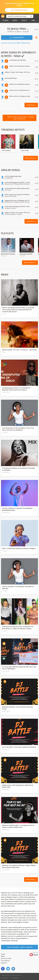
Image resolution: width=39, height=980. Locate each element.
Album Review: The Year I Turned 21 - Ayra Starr (19, 350)
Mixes (33, 20)
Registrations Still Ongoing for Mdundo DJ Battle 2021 (18, 786)
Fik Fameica (6, 150)
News (3, 956)
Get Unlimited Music (19, 10)
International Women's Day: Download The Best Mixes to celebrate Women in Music (18, 628)
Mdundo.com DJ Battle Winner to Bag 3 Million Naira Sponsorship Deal (19, 866)
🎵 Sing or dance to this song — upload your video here (19, 118)
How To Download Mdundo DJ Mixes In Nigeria (19, 548)
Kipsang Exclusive (26, 254)
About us (4, 963)
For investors (5, 961)
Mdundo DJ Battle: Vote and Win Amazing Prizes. (17, 708)
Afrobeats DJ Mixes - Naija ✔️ (18, 32)
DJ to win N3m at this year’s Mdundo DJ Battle (19, 747)
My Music (6, 20)
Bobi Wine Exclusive (8, 254)
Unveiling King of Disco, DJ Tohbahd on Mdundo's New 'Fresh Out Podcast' (16, 389)
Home (3, 954)
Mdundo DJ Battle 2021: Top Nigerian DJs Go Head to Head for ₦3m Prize (18, 826)
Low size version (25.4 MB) (10, 43)
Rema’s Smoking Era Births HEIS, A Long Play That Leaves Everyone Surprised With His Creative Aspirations (18, 310)
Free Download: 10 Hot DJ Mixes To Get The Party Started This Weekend (18, 429)
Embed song (25, 43)
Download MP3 (17, 37)
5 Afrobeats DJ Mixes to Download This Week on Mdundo (18, 469)
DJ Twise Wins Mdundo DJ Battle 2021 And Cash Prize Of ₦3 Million (19, 668)
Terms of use (5, 978)
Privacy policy (15, 978)
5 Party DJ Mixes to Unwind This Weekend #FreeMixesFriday (17, 509)
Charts (15, 20)
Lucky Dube (25, 150)
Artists (24, 20)
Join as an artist (6, 958)
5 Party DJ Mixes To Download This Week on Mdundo (18, 587)
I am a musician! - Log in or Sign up (20, 947)
